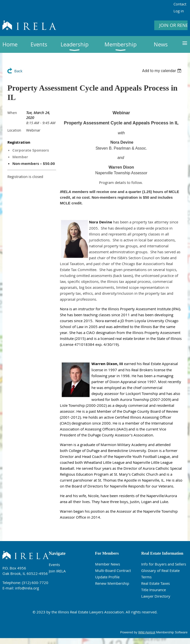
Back (18, 71)
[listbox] (162, 71)
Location (14, 130)
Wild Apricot (147, 632)
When (12, 113)
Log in (179, 11)
